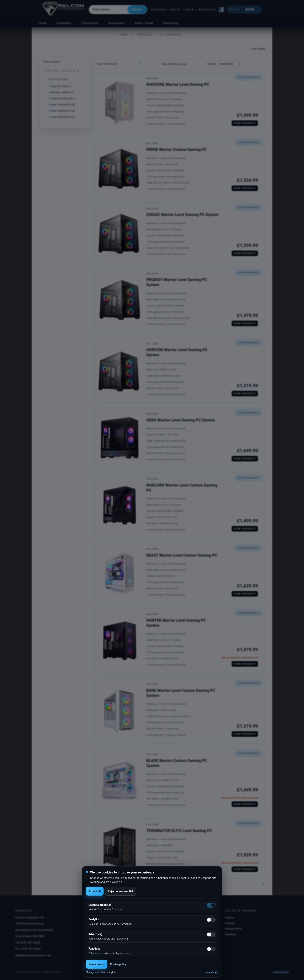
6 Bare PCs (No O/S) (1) (63, 99)
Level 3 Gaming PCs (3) (63, 117)
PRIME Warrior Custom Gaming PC (177, 150)
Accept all (95, 891)
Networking (171, 23)
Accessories (116, 23)
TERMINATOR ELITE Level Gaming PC (179, 831)
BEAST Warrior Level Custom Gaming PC (182, 555)
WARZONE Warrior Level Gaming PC (178, 84)
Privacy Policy (233, 929)
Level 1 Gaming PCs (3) (63, 105)
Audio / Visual (144, 23)
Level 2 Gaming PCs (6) (63, 111)
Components (90, 23)
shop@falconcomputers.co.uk (33, 955)
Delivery (230, 923)
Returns (230, 917)
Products (145, 35)
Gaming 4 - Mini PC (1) (62, 92)
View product (245, 123)
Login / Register (200, 10)
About (175, 10)
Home (42, 23)
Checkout (231, 934)
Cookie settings (281, 972)
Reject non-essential (120, 891)
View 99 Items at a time (174, 64)
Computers (64, 23)
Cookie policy (118, 964)
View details (212, 972)
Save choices (97, 964)
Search (137, 9)
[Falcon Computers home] (64, 9)
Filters (259, 49)
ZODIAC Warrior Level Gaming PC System (183, 215)
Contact (159, 10)
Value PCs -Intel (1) (61, 86)
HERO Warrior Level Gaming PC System (181, 420)
